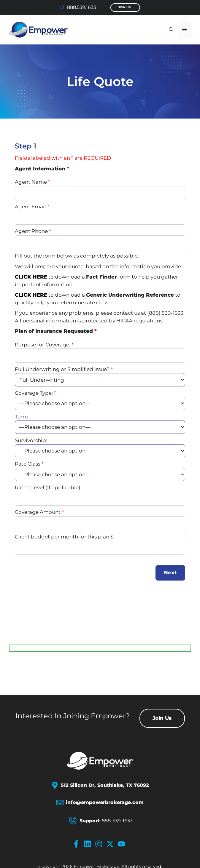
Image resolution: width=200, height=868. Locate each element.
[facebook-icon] (77, 844)
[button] (171, 30)
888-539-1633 (117, 821)
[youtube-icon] (123, 844)
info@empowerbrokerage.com (105, 802)
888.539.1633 (82, 7)
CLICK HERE (31, 277)
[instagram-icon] (100, 844)
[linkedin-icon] (89, 844)
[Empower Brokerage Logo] (100, 761)
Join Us (124, 7)
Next (170, 573)
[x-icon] (111, 844)
